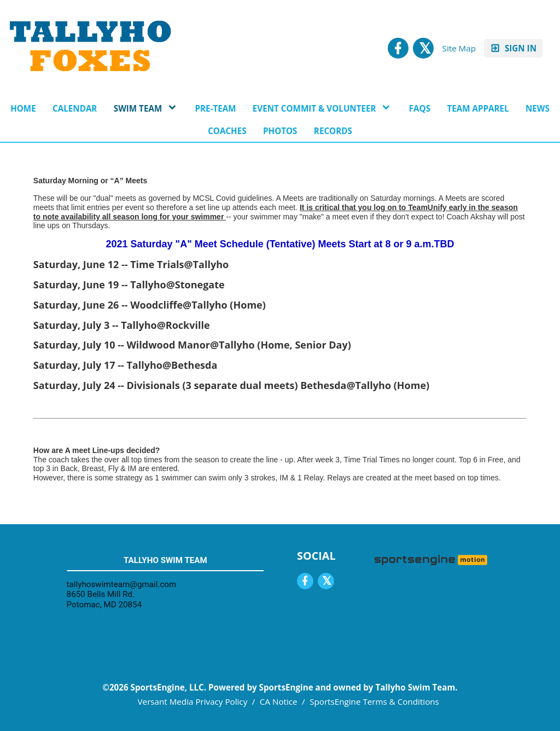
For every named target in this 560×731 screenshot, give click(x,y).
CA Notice (279, 701)
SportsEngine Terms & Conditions (374, 701)
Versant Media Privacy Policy (193, 701)
